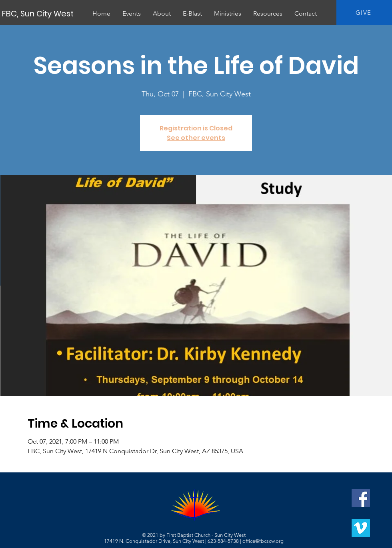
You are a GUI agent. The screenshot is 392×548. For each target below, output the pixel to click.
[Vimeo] (361, 528)
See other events (196, 138)
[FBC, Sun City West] (38, 14)
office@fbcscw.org (263, 541)
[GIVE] (364, 13)
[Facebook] (361, 498)
